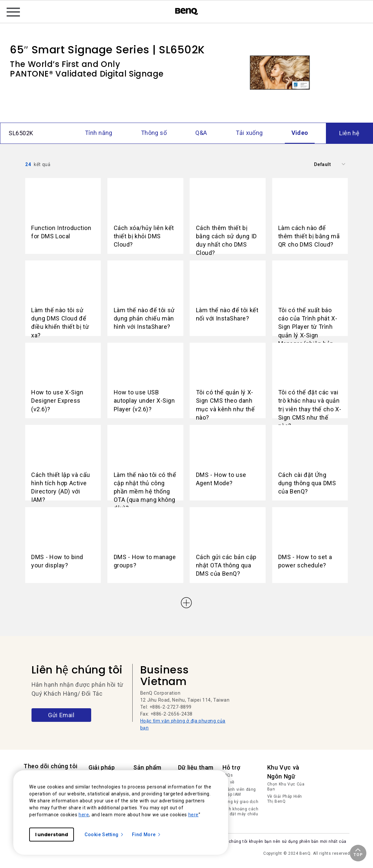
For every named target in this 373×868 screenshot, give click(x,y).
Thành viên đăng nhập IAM (239, 792)
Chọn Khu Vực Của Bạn (286, 787)
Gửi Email (61, 715)
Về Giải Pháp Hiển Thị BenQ (285, 799)
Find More (147, 835)
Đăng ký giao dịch (240, 802)
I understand (52, 835)
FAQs (228, 775)
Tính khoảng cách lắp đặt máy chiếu (240, 812)
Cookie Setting (104, 835)
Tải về (228, 782)
